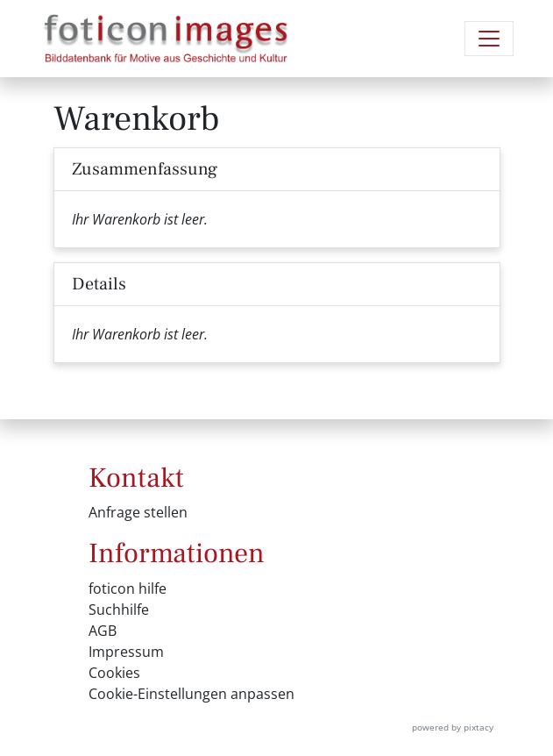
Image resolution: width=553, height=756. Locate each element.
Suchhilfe (119, 610)
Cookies (114, 673)
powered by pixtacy (453, 727)
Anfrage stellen (138, 512)
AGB (103, 631)
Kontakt (136, 478)
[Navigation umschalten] (489, 39)
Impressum (126, 652)
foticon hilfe (128, 588)
